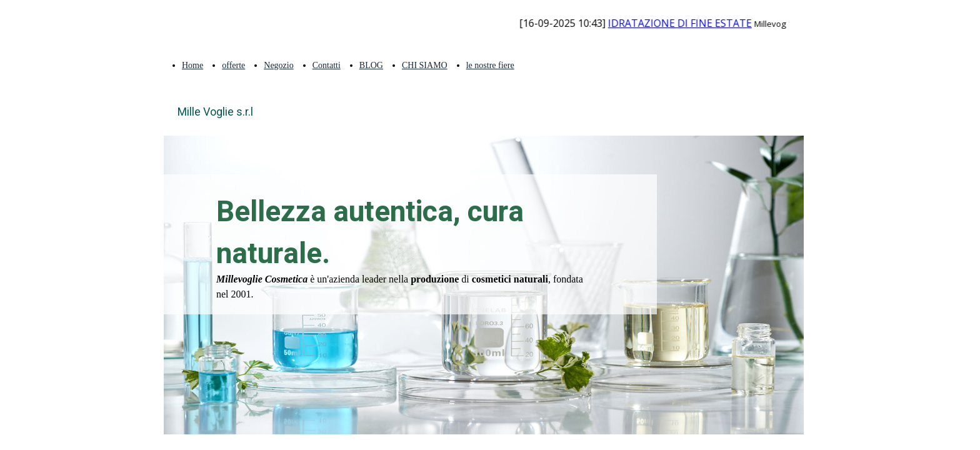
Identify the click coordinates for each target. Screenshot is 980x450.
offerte (233, 65)
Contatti (327, 65)
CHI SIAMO (425, 65)
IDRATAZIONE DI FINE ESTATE (689, 23)
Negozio (278, 65)
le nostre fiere (490, 65)
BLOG (371, 65)
